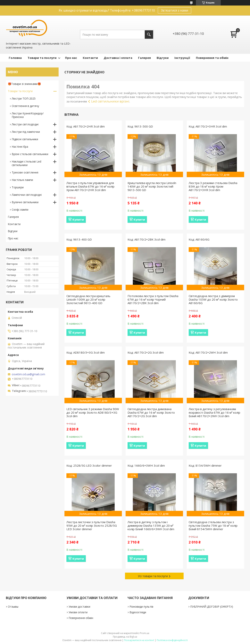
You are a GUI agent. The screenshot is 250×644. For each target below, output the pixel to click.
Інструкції (182, 58)
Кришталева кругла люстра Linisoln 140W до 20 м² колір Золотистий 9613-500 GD (152, 186)
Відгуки (163, 58)
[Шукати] (149, 35)
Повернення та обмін (212, 58)
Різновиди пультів (141, 607)
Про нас (71, 58)
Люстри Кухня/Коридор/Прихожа (28, 115)
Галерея (144, 58)
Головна (15, 58)
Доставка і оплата (118, 58)
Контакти (90, 58)
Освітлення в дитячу (25, 106)
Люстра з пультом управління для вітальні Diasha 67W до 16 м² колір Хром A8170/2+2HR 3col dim (90, 186)
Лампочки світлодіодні (27, 195)
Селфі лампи (20, 210)
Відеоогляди (138, 612)
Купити (78, 219)
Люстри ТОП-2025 (24, 98)
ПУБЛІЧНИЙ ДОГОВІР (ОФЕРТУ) (212, 607)
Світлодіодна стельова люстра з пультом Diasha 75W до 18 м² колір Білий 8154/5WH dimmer (213, 525)
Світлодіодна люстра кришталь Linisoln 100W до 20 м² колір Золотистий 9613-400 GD (88, 299)
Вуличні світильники (25, 202)
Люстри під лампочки (26, 132)
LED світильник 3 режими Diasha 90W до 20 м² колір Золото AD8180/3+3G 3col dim (93, 412)
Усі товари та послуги (153, 576)
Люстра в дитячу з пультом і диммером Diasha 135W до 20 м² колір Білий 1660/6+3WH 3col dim (151, 525)
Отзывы (13, 607)
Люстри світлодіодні (25, 124)
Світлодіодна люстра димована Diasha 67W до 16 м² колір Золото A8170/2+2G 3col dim (151, 412)
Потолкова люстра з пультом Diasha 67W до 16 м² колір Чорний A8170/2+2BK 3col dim (153, 299)
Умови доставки (79, 607)
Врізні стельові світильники (30, 154)
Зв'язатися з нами (175, 10)
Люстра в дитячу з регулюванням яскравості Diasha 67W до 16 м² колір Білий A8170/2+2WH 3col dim (214, 412)
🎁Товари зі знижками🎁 (24, 84)
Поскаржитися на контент (139, 640)
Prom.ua (145, 633)
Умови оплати (78, 612)
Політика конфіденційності (172, 640)
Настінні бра (20, 147)
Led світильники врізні (110, 101)
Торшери (18, 187)
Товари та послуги (42, 58)
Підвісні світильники (25, 139)
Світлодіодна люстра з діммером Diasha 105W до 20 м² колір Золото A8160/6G (213, 299)
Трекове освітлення (25, 172)
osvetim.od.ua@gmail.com (28, 374)
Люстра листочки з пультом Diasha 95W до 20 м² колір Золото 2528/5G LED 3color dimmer (92, 525)
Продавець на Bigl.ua (125, 637)
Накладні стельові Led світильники (26, 163)
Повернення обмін (81, 618)
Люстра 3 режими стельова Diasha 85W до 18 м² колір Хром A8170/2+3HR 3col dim (213, 186)
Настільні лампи (22, 180)
